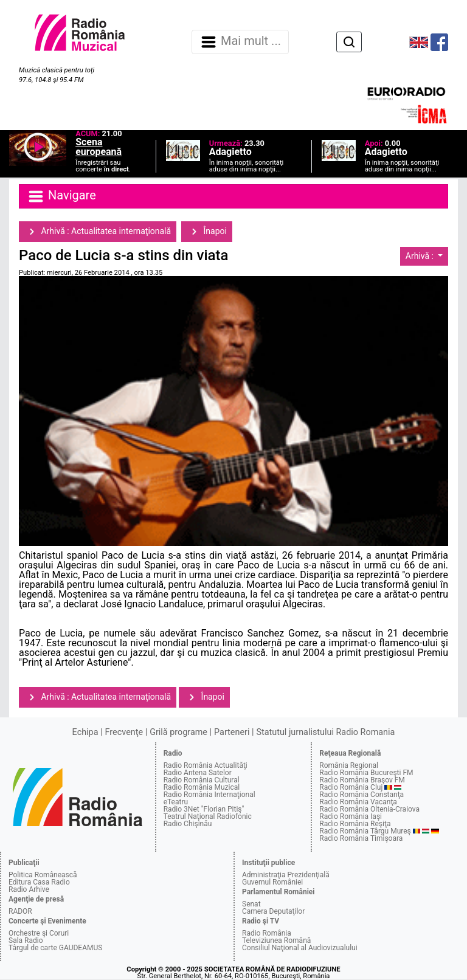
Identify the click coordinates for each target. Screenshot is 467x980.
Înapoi (207, 232)
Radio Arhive (29, 889)
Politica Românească (43, 875)
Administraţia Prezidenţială (286, 875)
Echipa (85, 732)
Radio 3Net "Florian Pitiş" (204, 809)
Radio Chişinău (188, 824)
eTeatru (176, 802)
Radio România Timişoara (361, 838)
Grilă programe (178, 732)
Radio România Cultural (202, 780)
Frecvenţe (124, 732)
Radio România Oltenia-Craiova (369, 809)
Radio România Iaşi (351, 816)
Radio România (267, 933)
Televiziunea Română (276, 940)
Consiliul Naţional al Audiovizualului (300, 948)
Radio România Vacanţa (358, 802)
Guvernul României (272, 882)
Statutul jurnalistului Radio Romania (325, 732)
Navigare (61, 196)
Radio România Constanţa (361, 795)
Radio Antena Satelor (198, 773)
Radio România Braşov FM (362, 780)
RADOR (20, 911)
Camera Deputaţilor (273, 911)
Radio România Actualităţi (206, 765)
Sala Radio (26, 940)
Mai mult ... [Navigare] (240, 42)
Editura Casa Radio (39, 882)
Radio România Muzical (202, 787)
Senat (251, 904)
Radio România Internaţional (209, 795)
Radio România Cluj (351, 787)
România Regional (349, 765)
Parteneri (232, 732)
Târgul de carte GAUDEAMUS (55, 948)
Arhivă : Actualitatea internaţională (98, 232)
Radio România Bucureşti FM (366, 773)
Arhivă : (421, 256)
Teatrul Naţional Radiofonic (208, 816)
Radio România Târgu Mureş (365, 831)
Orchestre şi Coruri (39, 933)
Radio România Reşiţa (355, 824)
